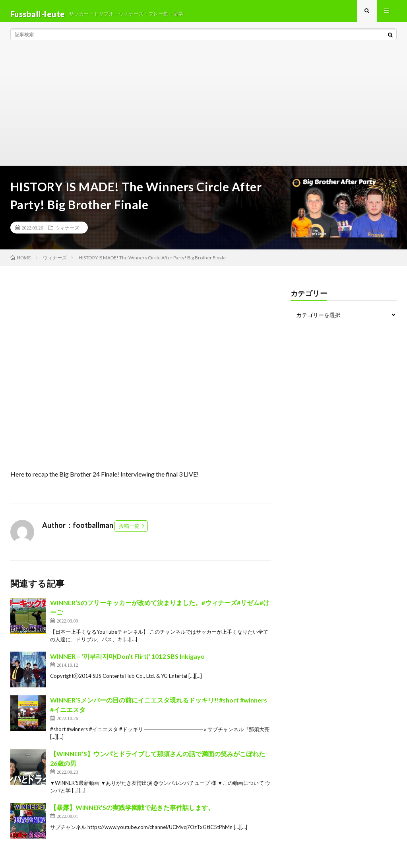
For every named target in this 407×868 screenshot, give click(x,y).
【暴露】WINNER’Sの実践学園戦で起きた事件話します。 (132, 813)
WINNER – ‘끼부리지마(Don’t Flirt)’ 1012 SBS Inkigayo (127, 662)
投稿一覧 (129, 531)
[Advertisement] (204, 111)
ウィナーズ (67, 233)
